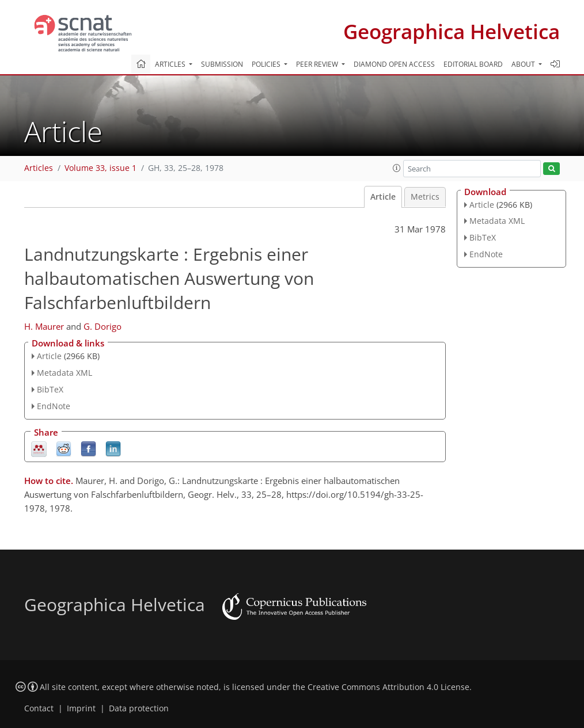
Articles (39, 168)
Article (383, 197)
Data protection (139, 708)
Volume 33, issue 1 (101, 168)
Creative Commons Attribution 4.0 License (388, 687)
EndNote (54, 406)
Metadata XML (65, 373)
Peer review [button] (318, 64)
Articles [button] (171, 64)
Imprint (81, 708)
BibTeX (50, 389)
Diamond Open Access (394, 64)
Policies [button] (267, 64)
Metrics (425, 197)
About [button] (524, 64)
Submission (222, 64)
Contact (39, 708)
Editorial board (473, 64)
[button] (397, 168)
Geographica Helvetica (452, 31)
